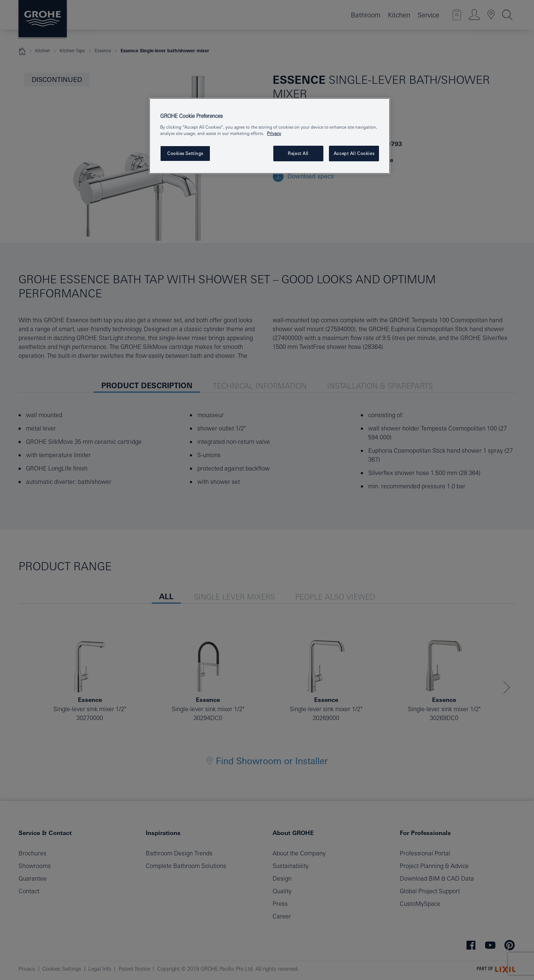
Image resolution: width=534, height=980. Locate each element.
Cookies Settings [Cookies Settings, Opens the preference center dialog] (185, 153)
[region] (270, 136)
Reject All (298, 153)
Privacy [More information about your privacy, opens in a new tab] (274, 133)
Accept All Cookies (354, 153)
